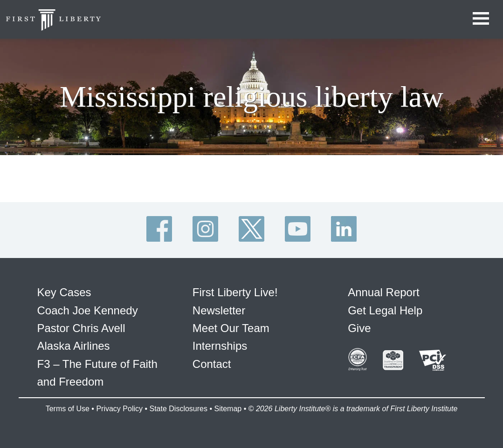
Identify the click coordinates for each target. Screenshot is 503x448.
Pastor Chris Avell (81, 328)
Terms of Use (68, 409)
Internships (220, 346)
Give (359, 328)
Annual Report (383, 292)
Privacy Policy (119, 409)
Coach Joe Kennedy (88, 310)
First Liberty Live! (235, 292)
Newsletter (219, 310)
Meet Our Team (231, 328)
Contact (212, 364)
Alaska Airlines (74, 346)
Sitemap (228, 409)
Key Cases (64, 292)
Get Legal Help (385, 310)
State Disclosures (178, 409)
